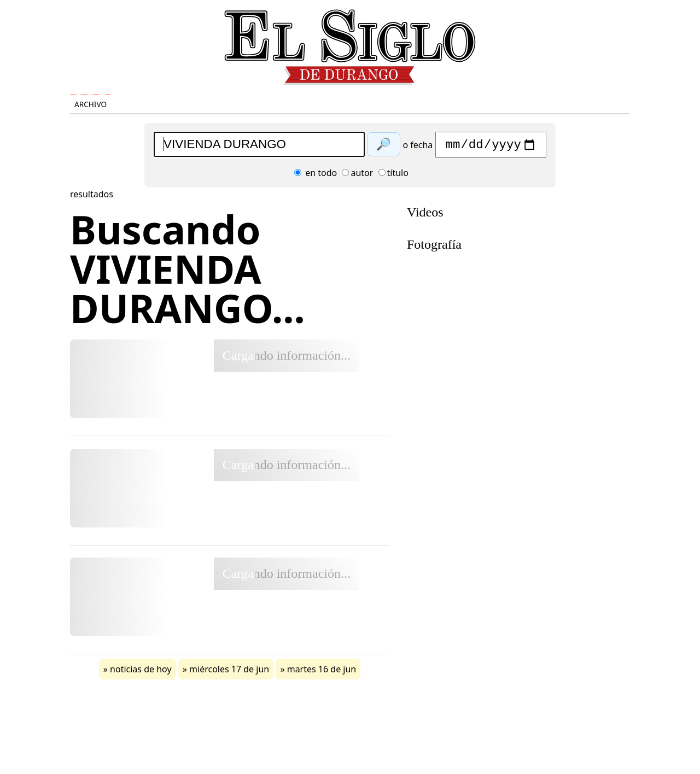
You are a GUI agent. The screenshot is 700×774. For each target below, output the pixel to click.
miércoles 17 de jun (229, 672)
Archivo (91, 104)
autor (357, 175)
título (393, 175)
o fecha (418, 148)
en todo (316, 175)
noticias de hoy (141, 672)
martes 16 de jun (322, 672)
